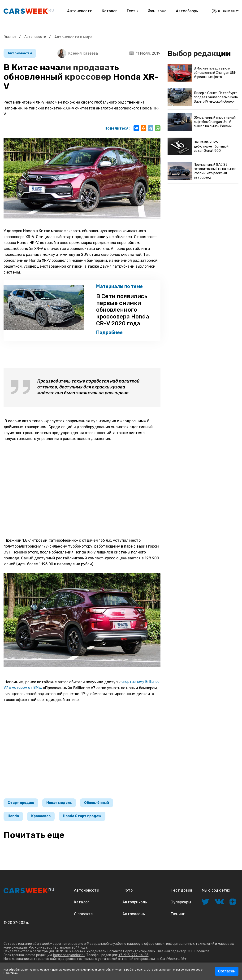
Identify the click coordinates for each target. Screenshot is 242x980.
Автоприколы (135, 906)
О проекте (83, 918)
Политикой (11, 973)
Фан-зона (147, 11)
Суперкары (181, 906)
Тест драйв (181, 894)
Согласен (227, 971)
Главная (11, 37)
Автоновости (75, 11)
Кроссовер (45, 819)
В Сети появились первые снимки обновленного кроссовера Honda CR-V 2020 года (117, 311)
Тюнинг (178, 918)
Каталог (104, 11)
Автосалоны (134, 918)
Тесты (127, 11)
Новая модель (64, 805)
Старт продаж (22, 805)
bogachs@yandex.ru (69, 959)
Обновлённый (104, 805)
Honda (14, 819)
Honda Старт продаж (90, 819)
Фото (127, 894)
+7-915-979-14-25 (133, 959)
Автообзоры (181, 11)
